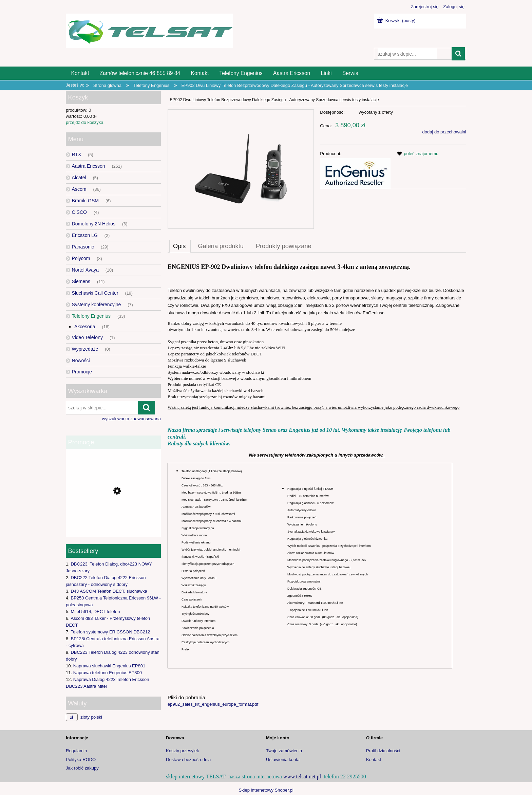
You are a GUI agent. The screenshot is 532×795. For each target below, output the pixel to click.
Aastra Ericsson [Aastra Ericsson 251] (89, 166)
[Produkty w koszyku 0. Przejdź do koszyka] (397, 21)
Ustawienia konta (283, 760)
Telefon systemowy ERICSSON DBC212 (110, 632)
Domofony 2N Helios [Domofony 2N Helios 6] (94, 224)
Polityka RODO (81, 760)
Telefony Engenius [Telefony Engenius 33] (91, 316)
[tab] (180, 246)
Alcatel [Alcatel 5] (79, 178)
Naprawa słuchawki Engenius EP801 (109, 666)
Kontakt (374, 760)
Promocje (82, 372)
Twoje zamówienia (284, 751)
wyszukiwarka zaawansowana (131, 419)
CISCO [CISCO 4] (79, 212)
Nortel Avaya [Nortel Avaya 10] (85, 270)
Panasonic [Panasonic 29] (83, 247)
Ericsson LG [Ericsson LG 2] (85, 235)
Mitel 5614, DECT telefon (95, 612)
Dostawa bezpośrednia (188, 760)
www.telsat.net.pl (302, 776)
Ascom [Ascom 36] (79, 189)
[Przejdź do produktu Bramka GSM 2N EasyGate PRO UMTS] (113, 519)
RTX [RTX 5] (77, 154)
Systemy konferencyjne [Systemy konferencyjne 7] (97, 304)
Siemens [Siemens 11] (81, 281)
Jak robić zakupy (82, 768)
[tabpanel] (317, 485)
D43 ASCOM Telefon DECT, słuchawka (109, 591)
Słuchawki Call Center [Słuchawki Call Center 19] (95, 293)
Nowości (81, 360)
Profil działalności (383, 751)
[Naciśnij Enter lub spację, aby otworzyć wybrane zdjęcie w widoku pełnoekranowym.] (241, 169)
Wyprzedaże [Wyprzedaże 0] (85, 349)
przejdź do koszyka (85, 122)
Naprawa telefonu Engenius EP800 (108, 673)
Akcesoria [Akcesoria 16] (85, 327)
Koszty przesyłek (183, 751)
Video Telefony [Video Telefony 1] (87, 337)
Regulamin (76, 751)
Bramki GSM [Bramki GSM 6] (85, 201)
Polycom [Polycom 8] (81, 258)
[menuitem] (80, 73)
